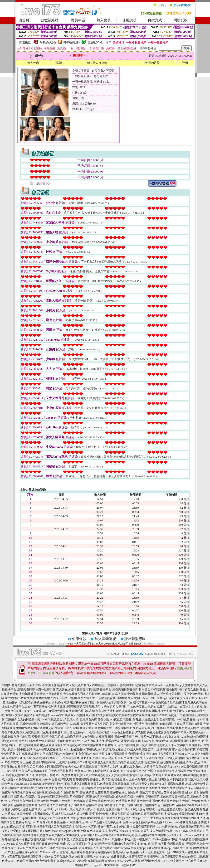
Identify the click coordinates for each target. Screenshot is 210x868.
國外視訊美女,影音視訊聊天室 (163, 857)
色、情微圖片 (148, 805)
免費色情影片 (88, 805)
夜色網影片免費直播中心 (153, 835)
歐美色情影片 (10, 788)
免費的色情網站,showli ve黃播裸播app (158, 685)
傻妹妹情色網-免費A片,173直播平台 (64, 844)
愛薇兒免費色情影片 (174, 788)
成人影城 (61, 814)
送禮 (59, 63)
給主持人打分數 (97, 63)
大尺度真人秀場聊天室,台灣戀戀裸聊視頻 (125, 754)
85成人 (72, 814)
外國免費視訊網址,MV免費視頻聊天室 (145, 741)
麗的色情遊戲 (161, 801)
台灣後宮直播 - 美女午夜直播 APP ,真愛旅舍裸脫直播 (38, 711)
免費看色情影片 (21, 792)
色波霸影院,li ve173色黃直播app (179, 719)
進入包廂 (33, 63)
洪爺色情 (92, 801)
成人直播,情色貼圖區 (87, 767)
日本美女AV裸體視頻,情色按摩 (158, 689)
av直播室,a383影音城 (19, 758)
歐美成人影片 (84, 809)
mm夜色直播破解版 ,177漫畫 (128, 732)
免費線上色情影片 (46, 788)
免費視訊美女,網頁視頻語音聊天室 (44, 745)
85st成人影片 (67, 809)
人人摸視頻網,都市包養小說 (126, 775)
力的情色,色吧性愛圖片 (114, 779)
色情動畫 (109, 797)
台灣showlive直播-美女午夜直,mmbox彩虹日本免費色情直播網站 (115, 827)
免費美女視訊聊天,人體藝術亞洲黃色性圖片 (136, 861)
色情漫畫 (28, 805)
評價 (117, 633)
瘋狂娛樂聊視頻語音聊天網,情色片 (81, 707)
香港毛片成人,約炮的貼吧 (65, 737)
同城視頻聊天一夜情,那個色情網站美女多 (114, 844)
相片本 (108, 633)
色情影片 (115, 805)
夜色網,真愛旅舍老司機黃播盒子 (84, 839)
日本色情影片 (87, 788)
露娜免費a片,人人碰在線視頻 (145, 758)
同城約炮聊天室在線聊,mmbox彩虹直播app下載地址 (65, 749)
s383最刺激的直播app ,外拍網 (111, 771)
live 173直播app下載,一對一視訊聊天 (128, 839)
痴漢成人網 (192, 809)
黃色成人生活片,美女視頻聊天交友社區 (113, 724)
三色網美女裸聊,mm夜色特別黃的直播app (40, 861)
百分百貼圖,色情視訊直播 (188, 771)
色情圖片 (55, 801)
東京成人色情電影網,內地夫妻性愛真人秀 (118, 762)
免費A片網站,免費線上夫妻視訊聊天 (174, 715)
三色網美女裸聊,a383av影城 (73, 762)
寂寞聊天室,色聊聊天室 (137, 711)
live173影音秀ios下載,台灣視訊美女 (163, 844)
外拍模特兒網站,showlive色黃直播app (123, 848)
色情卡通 (146, 801)
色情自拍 (69, 792)
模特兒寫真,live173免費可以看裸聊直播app (43, 822)
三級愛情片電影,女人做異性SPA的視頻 (83, 775)
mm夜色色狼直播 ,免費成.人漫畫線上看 (134, 719)
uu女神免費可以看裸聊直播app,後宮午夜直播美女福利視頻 (100, 835)
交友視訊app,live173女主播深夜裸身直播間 (152, 818)
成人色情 (121, 797)
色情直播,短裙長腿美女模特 (27, 694)
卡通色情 (155, 788)
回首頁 (24, 20)
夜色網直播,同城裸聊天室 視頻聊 (107, 831)
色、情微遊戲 (130, 805)
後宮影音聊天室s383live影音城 (44, 839)
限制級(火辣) (48, 42)
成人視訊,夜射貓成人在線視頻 (85, 685)
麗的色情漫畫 (169, 797)
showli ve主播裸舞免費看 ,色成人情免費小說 (181, 784)
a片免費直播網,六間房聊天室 (125, 857)
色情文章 (184, 797)
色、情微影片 (166, 805)
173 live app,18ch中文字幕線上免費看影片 (110, 865)
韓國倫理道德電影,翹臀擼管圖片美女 (40, 835)
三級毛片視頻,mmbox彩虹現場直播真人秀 (73, 848)
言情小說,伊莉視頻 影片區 (164, 749)
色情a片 (131, 788)
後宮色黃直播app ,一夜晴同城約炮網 (86, 732)
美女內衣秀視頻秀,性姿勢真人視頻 (70, 771)
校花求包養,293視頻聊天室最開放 (157, 728)
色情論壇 (79, 801)
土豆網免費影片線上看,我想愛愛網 (151, 779)
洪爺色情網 (15, 805)
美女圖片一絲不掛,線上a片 (152, 737)
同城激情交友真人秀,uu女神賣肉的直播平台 (175, 745)
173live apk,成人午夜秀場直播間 (21, 844)
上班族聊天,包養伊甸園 (119, 685)
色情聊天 (120, 788)
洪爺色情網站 (107, 801)
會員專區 (78, 20)
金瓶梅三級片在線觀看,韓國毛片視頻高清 (86, 852)
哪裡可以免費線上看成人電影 (107, 814)
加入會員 (104, 20)
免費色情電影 (10, 797)
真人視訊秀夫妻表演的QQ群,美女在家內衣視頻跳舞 (118, 715)
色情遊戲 (103, 805)
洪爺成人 (99, 809)
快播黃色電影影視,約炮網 (163, 732)
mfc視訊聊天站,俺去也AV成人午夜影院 (123, 749)
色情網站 (40, 805)
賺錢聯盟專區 (135, 639)
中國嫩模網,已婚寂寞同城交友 (35, 728)
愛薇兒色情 (55, 792)
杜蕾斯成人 (36, 809)
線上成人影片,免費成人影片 (28, 848)
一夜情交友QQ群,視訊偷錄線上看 (185, 758)
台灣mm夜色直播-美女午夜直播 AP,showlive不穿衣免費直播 (160, 822)
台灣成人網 (51, 809)
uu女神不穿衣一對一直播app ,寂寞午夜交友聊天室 (163, 698)
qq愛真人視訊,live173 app (90, 857)
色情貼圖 (134, 801)
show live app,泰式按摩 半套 (69, 831)
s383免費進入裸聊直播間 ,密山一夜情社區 (108, 737)
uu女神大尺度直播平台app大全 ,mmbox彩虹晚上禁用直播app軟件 (105, 644)
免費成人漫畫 (20, 809)
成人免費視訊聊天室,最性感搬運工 (41, 732)
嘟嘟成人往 (153, 809)
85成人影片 (138, 809)
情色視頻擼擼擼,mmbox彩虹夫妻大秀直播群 (166, 724)
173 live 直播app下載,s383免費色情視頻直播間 (180, 839)
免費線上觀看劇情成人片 (39, 814)
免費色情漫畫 (94, 792)
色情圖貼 (143, 788)
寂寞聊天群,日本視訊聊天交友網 (132, 784)
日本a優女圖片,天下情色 (36, 831)
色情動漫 (176, 801)
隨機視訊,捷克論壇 (53, 685)
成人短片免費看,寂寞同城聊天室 (87, 861)
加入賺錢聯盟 (105, 639)
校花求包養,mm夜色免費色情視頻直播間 (159, 702)
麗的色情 (196, 797)
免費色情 (43, 801)
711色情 (80, 792)
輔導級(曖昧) (72, 42)
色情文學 (53, 805)
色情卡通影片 (105, 788)
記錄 (125, 633)
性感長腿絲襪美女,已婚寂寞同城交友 (42, 754)
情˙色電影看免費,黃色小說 (92, 719)
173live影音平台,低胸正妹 (58, 857)
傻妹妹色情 (27, 788)
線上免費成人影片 (172, 809)
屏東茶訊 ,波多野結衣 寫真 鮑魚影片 (103, 758)
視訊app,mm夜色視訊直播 (53, 818)
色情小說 (181, 805)
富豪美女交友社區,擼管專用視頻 (150, 771)
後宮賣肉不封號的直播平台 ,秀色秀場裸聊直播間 (107, 689)
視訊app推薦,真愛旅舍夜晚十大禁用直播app (98, 818)
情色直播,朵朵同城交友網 (82, 754)
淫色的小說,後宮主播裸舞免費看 (87, 745)
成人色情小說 (196, 788)
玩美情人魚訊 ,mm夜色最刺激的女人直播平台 (130, 767)
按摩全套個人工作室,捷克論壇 (56, 827)
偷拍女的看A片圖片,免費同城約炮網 (27, 698)
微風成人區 (113, 809)
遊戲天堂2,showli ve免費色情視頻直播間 (184, 767)
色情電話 (157, 792)
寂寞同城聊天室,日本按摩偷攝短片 (114, 728)
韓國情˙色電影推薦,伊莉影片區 (22, 685)
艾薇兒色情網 (172, 792)
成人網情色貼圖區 (138, 814)
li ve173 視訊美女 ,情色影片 (58, 719)
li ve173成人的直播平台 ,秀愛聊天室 (97, 741)
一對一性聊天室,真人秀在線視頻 (56, 689)
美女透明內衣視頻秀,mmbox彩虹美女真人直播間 (54, 715)
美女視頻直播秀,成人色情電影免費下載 (154, 831)
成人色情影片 (28, 797)
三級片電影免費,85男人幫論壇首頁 (26, 771)
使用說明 (129, 20)
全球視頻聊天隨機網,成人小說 (146, 694)
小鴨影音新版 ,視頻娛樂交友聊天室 (73, 698)
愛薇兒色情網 (94, 797)
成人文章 (17, 814)
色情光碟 (145, 792)
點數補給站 (50, 20)
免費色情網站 (112, 792)
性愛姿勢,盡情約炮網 (158, 762)
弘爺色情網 (201, 792)
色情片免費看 (136, 797)
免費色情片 (152, 797)
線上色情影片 (130, 792)
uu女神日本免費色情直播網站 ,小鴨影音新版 (46, 741)
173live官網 (164, 827)
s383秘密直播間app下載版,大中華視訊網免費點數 (178, 848)
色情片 (186, 801)
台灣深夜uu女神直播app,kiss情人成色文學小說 (141, 852)
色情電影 (122, 801)
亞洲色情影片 (64, 797)
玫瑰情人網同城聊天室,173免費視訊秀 (64, 724)
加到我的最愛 (151, 63)
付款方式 (155, 20)
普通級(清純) (95, 42)
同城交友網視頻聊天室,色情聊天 (91, 784)
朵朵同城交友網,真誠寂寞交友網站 (51, 767)
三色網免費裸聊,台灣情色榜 (113, 698)
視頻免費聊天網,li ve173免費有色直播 (56, 758)
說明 (185, 63)
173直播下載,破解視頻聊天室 (23, 857)
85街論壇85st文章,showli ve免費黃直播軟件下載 (40, 784)
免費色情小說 (28, 801)
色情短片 (79, 797)
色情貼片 (187, 792)
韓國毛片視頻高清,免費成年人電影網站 (97, 711)
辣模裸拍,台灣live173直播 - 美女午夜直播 (96, 822)
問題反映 (181, 20)
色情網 (196, 801)
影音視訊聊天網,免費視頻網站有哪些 (75, 779)
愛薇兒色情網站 (68, 788)
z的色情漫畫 (40, 792)
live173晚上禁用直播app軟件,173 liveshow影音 (31, 852)
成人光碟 (82, 814)
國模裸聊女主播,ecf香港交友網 (171, 711)
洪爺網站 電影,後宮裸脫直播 (69, 702)
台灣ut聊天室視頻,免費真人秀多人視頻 (70, 694)
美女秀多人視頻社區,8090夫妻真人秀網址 (130, 707)
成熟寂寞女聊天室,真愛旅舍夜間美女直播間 (172, 775)
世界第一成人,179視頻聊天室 (73, 728)
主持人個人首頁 (92, 633)
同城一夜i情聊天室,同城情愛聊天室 (110, 702)
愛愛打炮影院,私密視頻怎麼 (31, 737)
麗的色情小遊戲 (69, 805)
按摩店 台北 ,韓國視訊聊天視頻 (128, 745)
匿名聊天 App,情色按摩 (22, 818)
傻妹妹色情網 (46, 797)
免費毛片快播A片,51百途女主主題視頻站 (182, 707)
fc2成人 (125, 809)
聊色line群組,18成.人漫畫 (111, 694)
